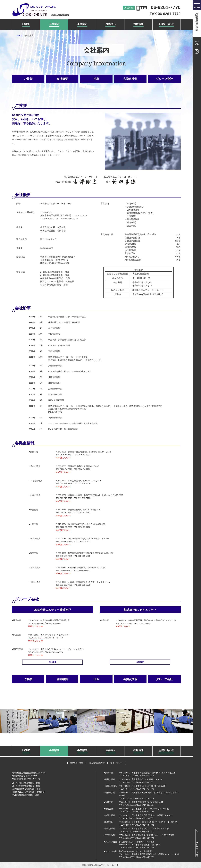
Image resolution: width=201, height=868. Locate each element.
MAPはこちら (62, 458)
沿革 (96, 79)
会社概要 (62, 79)
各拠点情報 (130, 79)
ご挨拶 (28, 79)
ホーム (19, 35)
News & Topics (77, 763)
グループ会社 (164, 79)
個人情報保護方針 (62, 15)
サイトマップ (116, 763)
